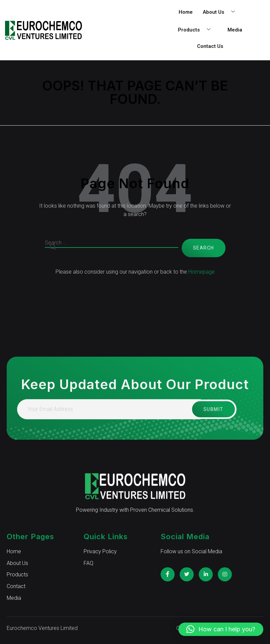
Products (197, 30)
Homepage (202, 272)
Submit (212, 409)
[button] (221, 629)
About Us (221, 12)
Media (235, 30)
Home (186, 12)
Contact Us (210, 46)
